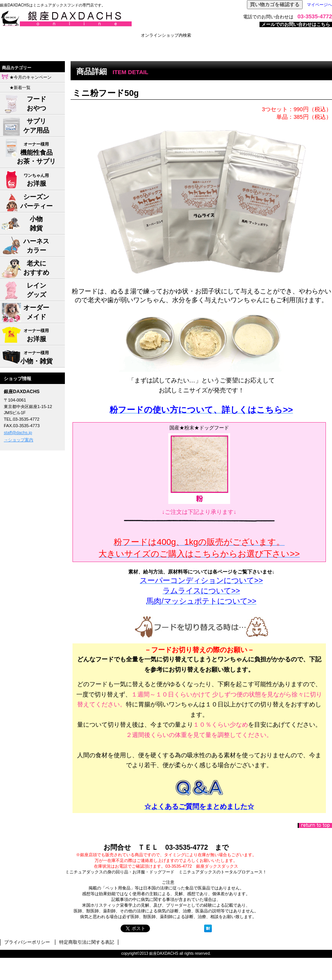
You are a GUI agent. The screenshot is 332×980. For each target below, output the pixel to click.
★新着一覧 (20, 87)
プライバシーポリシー (27, 942)
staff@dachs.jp (18, 432)
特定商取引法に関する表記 (87, 942)
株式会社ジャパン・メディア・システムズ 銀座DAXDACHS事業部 (95, 19)
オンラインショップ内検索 (166, 35)
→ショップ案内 (19, 440)
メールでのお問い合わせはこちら (296, 24)
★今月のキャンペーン (31, 77)
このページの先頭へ (315, 825)
